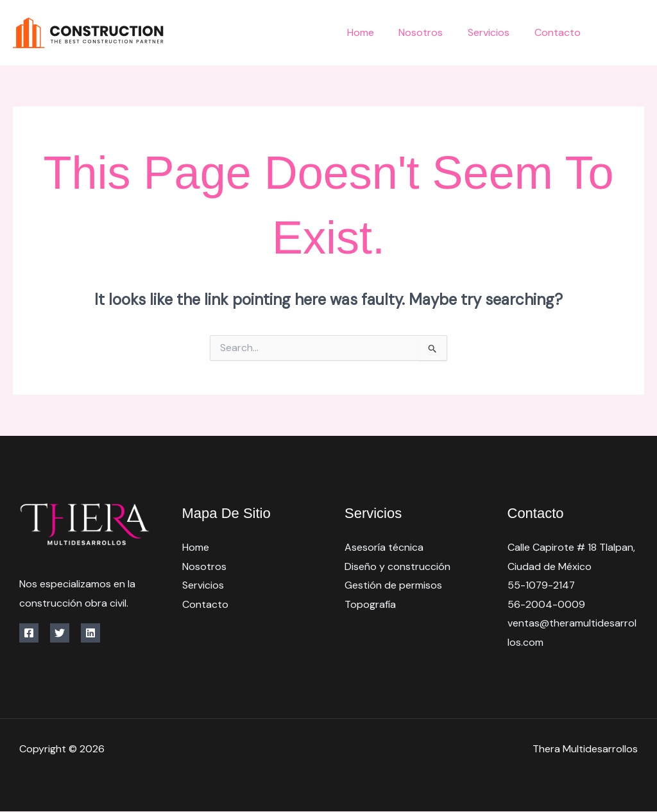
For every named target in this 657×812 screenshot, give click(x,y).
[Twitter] (639, 34)
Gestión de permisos (393, 585)
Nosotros (431, 32)
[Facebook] (610, 34)
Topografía (370, 604)
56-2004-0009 (546, 604)
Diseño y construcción (397, 566)
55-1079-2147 (542, 585)
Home (375, 32)
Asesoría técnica (384, 547)
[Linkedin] (90, 633)
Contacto (559, 32)
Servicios (495, 32)
